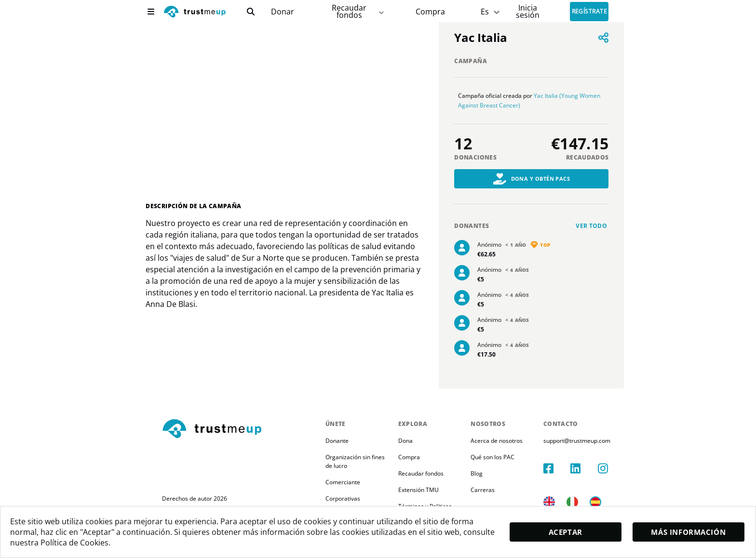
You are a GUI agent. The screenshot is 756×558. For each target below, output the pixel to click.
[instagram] (611, 459)
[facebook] (567, 459)
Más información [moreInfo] (688, 532)
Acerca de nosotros (505, 441)
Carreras (491, 490)
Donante (337, 441)
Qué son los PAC (501, 457)
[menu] (151, 12)
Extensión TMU (422, 490)
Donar (283, 12)
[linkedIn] (589, 459)
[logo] (195, 13)
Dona (409, 441)
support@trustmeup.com (589, 441)
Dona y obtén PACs (532, 179)
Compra (430, 12)
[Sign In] (528, 11)
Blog (485, 473)
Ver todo (591, 226)
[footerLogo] (240, 429)
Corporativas (343, 498)
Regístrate (590, 12)
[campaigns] (282, 12)
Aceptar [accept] (565, 532)
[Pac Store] (430, 12)
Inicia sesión (528, 11)
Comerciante (343, 482)
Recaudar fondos (425, 473)
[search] (251, 12)
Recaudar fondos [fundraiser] (358, 11)
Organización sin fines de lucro (360, 461)
